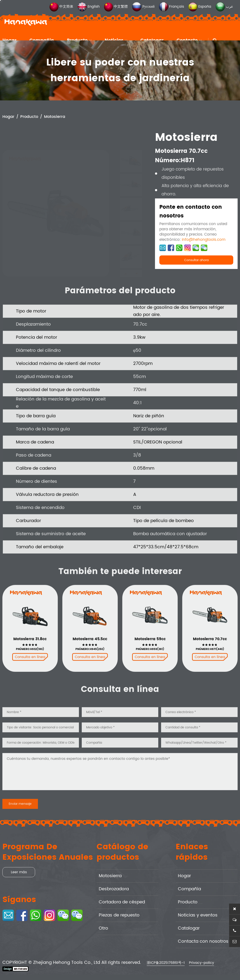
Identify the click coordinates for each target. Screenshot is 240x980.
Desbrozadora (114, 889)
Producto (29, 117)
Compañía (189, 889)
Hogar (8, 117)
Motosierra (55, 117)
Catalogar (189, 928)
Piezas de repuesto (119, 915)
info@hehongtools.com (204, 240)
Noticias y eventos (198, 915)
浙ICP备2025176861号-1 (166, 963)
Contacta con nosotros (203, 941)
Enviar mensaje (20, 819)
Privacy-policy (202, 963)
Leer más (19, 872)
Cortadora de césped (122, 902)
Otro (103, 928)
